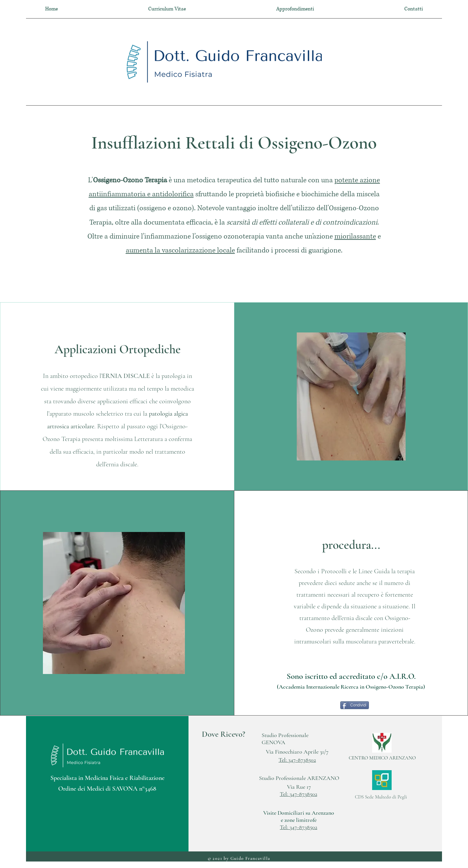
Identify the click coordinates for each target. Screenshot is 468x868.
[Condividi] (355, 705)
